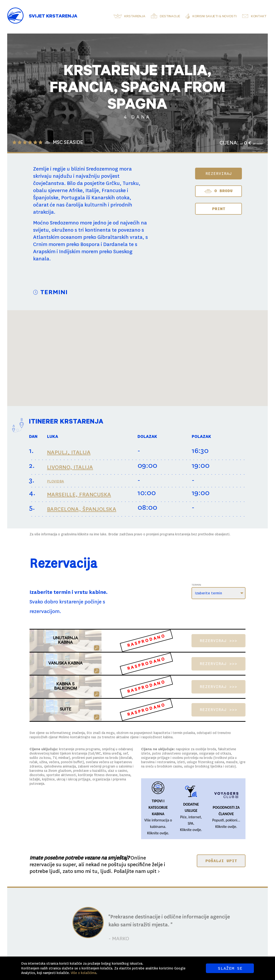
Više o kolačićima (84, 973)
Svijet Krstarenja (53, 17)
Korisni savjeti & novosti (215, 17)
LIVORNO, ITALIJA (70, 467)
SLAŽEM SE (230, 968)
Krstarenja (135, 17)
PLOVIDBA (56, 481)
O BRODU (218, 191)
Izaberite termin (208, 593)
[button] (203, 374)
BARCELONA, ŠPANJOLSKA (82, 509)
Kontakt (259, 17)
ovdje (164, 833)
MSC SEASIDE (68, 143)
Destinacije (170, 17)
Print (219, 209)
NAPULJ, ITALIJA (69, 452)
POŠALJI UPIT (221, 861)
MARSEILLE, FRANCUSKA (79, 495)
